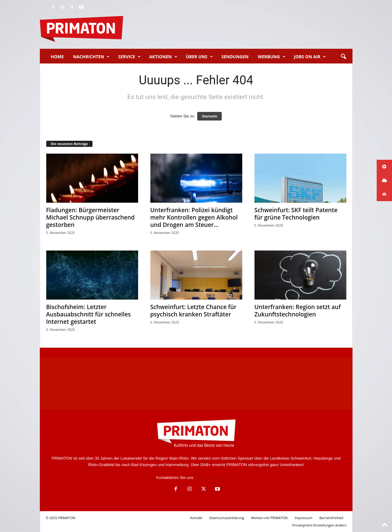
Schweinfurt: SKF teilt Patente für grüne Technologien (296, 214)
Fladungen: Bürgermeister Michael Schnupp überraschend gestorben (90, 217)
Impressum (303, 518)
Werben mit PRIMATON (269, 518)
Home (57, 57)
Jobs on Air (310, 57)
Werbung (272, 57)
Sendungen (235, 57)
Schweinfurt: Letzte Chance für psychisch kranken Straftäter (194, 311)
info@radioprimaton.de (216, 478)
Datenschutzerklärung (227, 518)
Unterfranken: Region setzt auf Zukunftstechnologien (298, 311)
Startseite (209, 116)
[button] (343, 57)
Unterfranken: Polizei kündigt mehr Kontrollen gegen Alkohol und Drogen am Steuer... (194, 217)
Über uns (199, 57)
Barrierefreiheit (332, 518)
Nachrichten (91, 57)
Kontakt (196, 518)
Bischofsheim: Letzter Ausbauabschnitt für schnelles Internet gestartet (89, 314)
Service (129, 57)
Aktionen (163, 57)
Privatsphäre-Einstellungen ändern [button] (319, 525)
